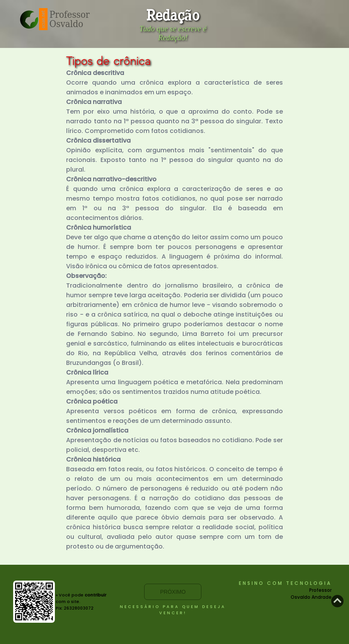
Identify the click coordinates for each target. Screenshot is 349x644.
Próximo (173, 592)
